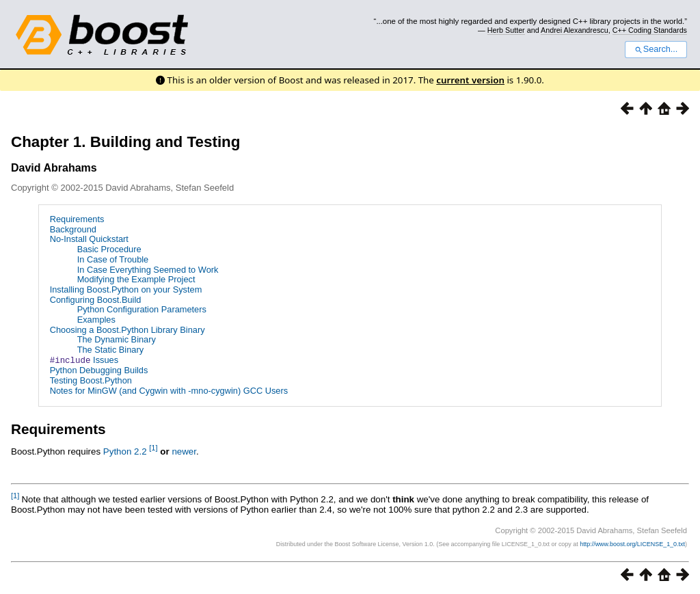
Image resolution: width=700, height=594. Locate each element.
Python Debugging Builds (99, 370)
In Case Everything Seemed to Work (148, 270)
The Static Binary (110, 350)
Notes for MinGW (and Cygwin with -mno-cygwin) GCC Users (169, 390)
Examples (96, 320)
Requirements (77, 219)
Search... (656, 49)
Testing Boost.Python (91, 380)
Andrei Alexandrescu (575, 30)
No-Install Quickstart (89, 239)
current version (470, 80)
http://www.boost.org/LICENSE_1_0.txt (632, 543)
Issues (84, 360)
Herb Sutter (506, 30)
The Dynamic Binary (117, 339)
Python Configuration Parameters (142, 309)
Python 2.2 (125, 451)
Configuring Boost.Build (96, 300)
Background (73, 229)
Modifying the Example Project (136, 279)
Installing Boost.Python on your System (126, 289)
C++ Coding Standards (650, 30)
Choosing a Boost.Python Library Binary (127, 330)
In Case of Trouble (113, 259)
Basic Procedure (109, 249)
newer (184, 451)
